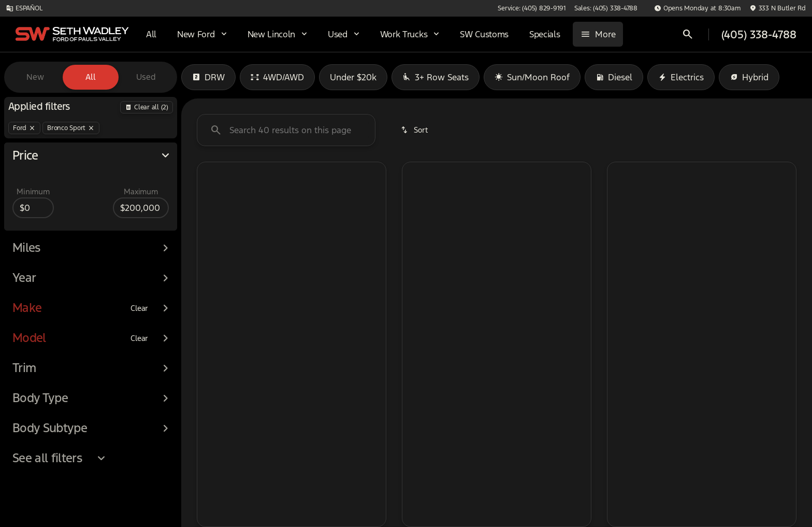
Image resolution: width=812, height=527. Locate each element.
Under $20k (353, 77)
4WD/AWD (277, 77)
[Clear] (139, 308)
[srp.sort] (415, 130)
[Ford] (24, 128)
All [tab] (91, 77)
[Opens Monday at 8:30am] (698, 8)
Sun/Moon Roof (532, 77)
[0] (33, 208)
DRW (208, 77)
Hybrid (749, 77)
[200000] (141, 208)
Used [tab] (146, 77)
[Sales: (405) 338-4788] (606, 8)
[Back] (147, 107)
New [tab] (35, 77)
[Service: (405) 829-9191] (532, 8)
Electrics (681, 77)
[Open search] (688, 34)
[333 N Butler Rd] (778, 8)
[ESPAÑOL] (24, 8)
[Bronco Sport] (71, 128)
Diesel (614, 77)
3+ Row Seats (436, 77)
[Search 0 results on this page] (286, 130)
